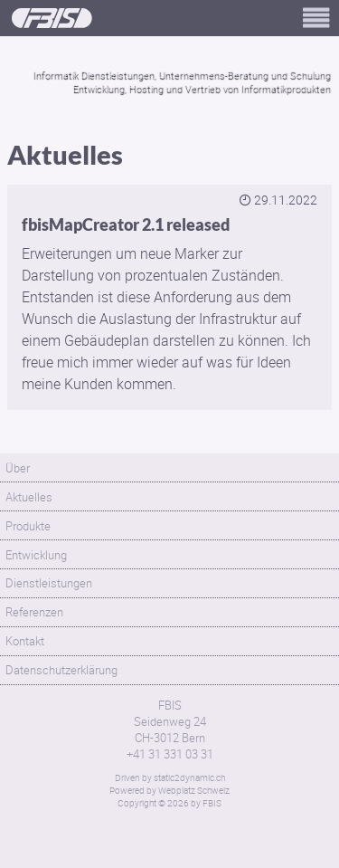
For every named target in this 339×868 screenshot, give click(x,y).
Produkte (28, 526)
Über (18, 468)
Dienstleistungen (49, 583)
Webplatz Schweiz (194, 790)
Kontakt (25, 641)
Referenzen (34, 612)
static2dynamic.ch (189, 777)
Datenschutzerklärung (61, 670)
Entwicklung (36, 555)
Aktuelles (29, 497)
